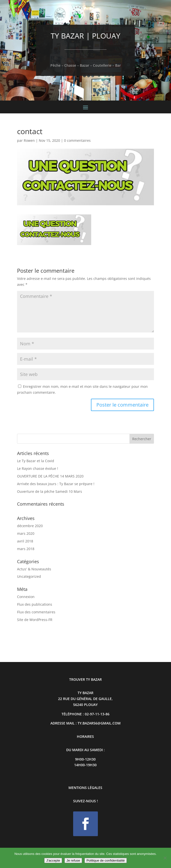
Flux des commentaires (36, 612)
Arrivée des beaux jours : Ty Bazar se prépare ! (56, 484)
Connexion (26, 597)
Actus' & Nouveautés (34, 569)
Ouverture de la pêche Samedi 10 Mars (50, 491)
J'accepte (53, 860)
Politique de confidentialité (106, 860)
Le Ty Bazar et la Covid (36, 461)
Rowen (29, 140)
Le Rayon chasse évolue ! (38, 468)
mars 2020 (26, 533)
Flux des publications (35, 604)
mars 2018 (26, 549)
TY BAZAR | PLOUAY (85, 36)
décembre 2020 (30, 526)
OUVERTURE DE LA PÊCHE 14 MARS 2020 (50, 476)
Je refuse (73, 860)
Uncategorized (29, 576)
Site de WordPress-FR (35, 620)
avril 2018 (25, 541)
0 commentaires (77, 140)
